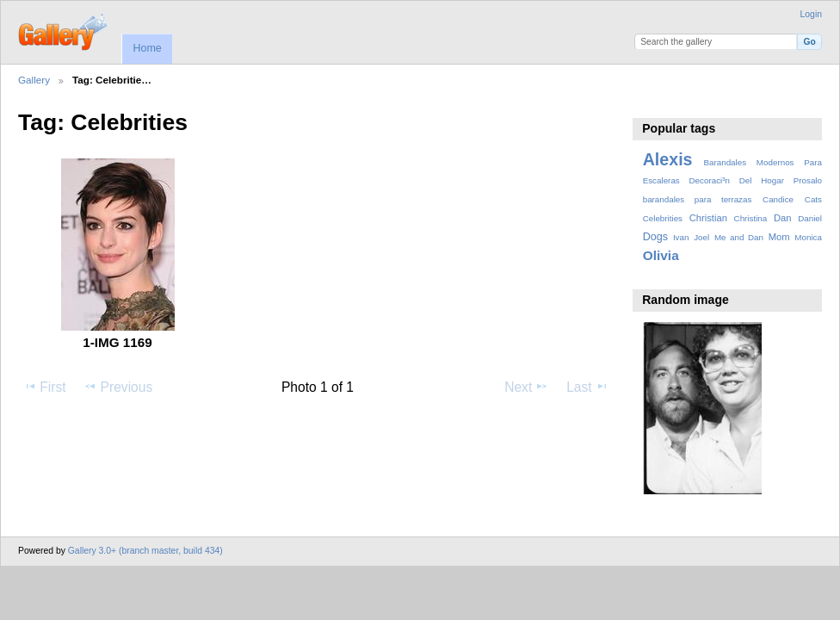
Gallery (34, 80)
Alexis (668, 159)
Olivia (661, 255)
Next (526, 387)
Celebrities (663, 218)
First (44, 387)
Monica (808, 237)
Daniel (810, 218)
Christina (751, 218)
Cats (813, 199)
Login (811, 14)
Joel (701, 237)
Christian (708, 218)
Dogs (655, 237)
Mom (779, 237)
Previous (118, 387)
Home (147, 48)
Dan (783, 218)
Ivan (681, 237)
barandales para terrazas (698, 199)
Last (587, 387)
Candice (778, 199)
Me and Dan (739, 237)
